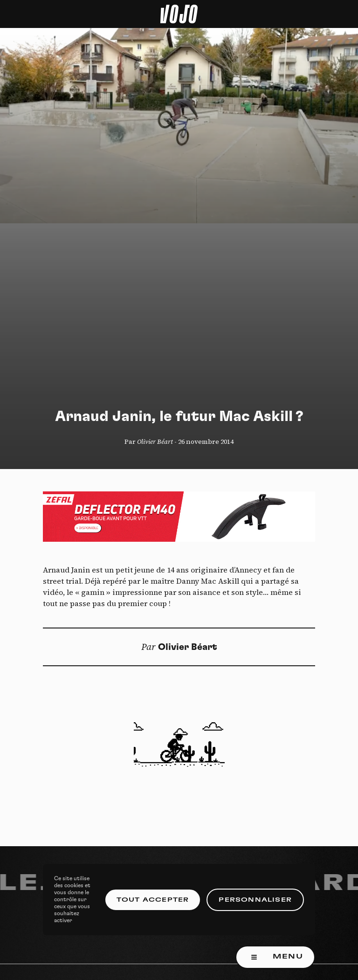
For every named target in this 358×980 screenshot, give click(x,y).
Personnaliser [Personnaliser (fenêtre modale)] (255, 900)
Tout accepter (153, 900)
